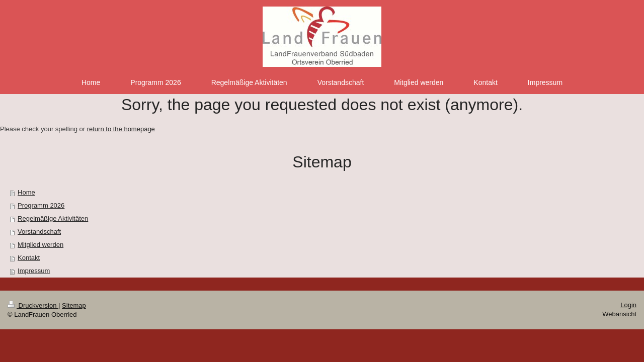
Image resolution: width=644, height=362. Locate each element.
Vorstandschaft (39, 232)
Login (628, 305)
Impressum (34, 271)
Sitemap (74, 305)
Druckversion (33, 305)
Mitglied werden (41, 245)
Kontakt (29, 258)
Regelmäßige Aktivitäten (53, 218)
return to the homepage (121, 129)
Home (26, 192)
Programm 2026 (41, 205)
